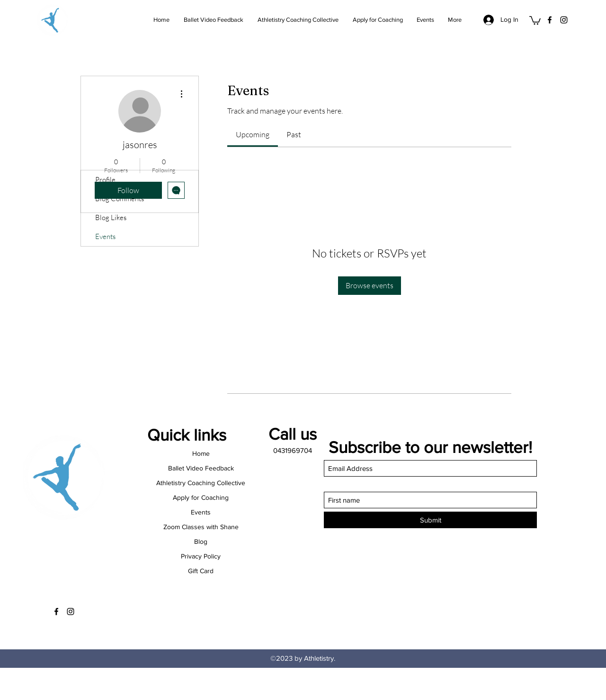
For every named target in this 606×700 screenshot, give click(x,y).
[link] (253, 134)
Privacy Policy (201, 556)
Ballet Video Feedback (201, 468)
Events (105, 236)
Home (201, 453)
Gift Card (201, 571)
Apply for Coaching (201, 497)
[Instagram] (564, 20)
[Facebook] (550, 20)
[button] (535, 20)
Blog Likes (111, 217)
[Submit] (430, 520)
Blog (201, 541)
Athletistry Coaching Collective (201, 483)
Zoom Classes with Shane (201, 527)
